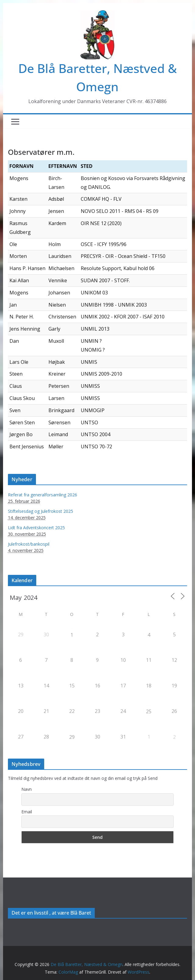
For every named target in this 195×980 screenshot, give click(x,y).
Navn (27, 789)
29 (72, 737)
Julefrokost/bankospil (29, 544)
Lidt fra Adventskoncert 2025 (36, 528)
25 (149, 711)
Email (27, 812)
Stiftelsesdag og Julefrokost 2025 (41, 511)
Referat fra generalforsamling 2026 (43, 495)
